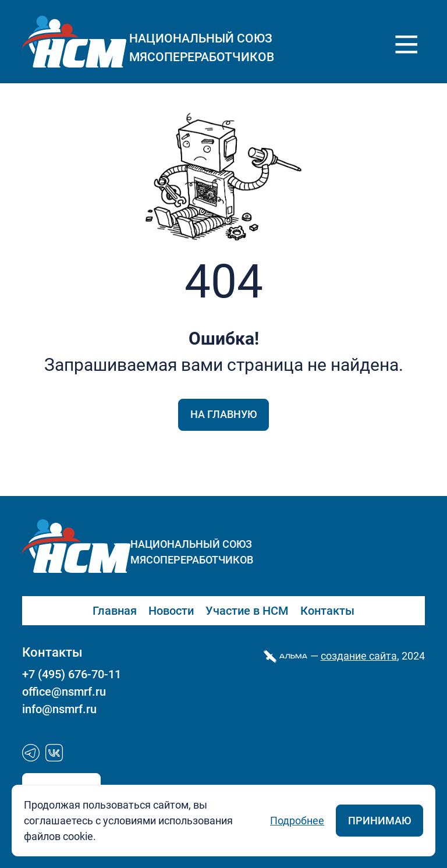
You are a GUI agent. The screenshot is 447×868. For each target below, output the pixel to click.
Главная (115, 611)
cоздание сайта (359, 656)
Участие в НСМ (247, 611)
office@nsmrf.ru (64, 692)
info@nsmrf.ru (59, 709)
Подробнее (297, 821)
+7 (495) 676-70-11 (72, 674)
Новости (171, 611)
